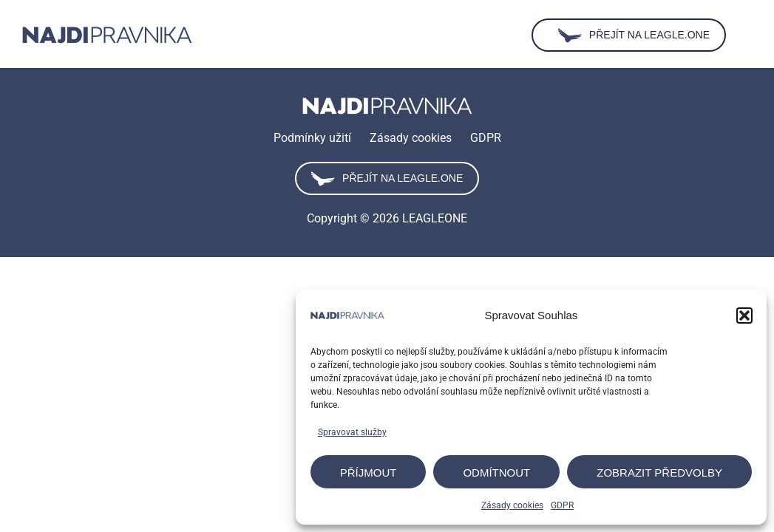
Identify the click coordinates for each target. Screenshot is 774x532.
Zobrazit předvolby (659, 473)
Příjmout (369, 473)
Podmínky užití (312, 138)
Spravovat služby (352, 432)
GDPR (562, 505)
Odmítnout (496, 473)
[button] (744, 316)
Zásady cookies (512, 505)
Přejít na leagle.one (387, 179)
